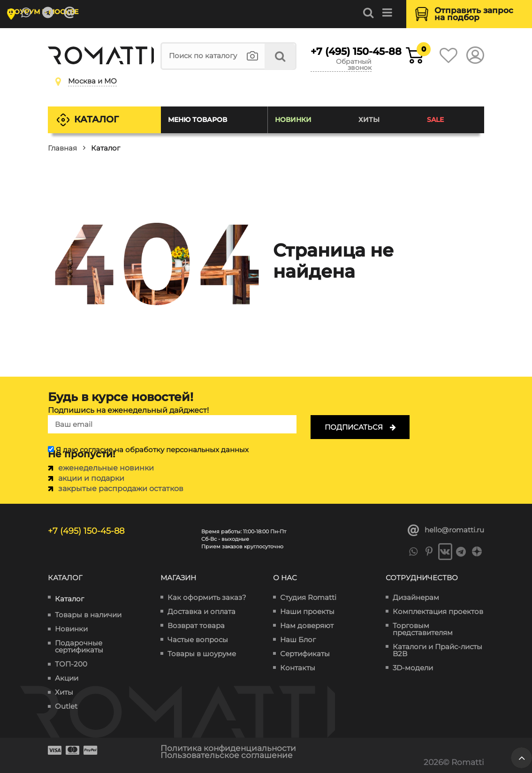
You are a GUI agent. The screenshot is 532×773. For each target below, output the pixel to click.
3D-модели (413, 668)
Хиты (369, 120)
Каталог (96, 119)
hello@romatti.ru (446, 530)
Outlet (66, 706)
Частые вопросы (198, 640)
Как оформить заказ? (207, 597)
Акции (67, 678)
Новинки (293, 120)
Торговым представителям (423, 629)
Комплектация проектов (438, 611)
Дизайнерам (416, 597)
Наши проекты (307, 611)
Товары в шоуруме (202, 654)
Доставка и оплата (201, 611)
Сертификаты (305, 654)
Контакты (298, 668)
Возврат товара (196, 625)
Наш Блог (298, 640)
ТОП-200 (71, 664)
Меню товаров (198, 120)
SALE (435, 120)
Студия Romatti (308, 597)
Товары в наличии (88, 615)
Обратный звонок (354, 65)
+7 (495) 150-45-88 (341, 51)
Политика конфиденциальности (228, 748)
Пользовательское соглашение (227, 755)
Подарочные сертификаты (79, 646)
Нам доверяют (307, 625)
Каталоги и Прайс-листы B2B (437, 650)
